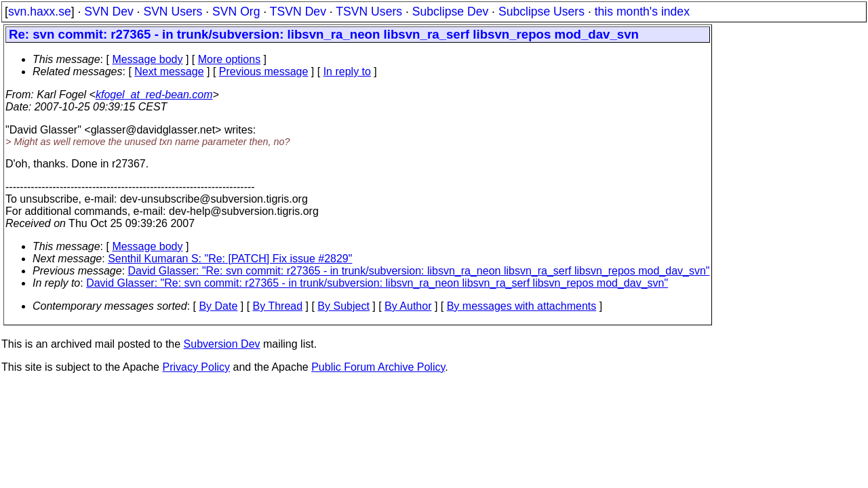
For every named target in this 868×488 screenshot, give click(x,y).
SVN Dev (108, 12)
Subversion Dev (222, 344)
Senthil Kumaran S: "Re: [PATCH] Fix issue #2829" (230, 259)
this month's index (642, 12)
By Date (218, 306)
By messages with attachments (522, 306)
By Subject (343, 306)
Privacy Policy (196, 367)
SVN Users (173, 12)
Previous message (264, 72)
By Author (408, 306)
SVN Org (236, 12)
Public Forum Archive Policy (378, 367)
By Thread (278, 306)
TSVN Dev (298, 12)
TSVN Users (369, 12)
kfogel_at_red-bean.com (154, 95)
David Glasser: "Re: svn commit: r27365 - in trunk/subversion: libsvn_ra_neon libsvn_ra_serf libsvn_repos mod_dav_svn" (419, 271)
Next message (169, 72)
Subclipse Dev (450, 12)
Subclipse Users (541, 12)
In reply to (347, 72)
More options (230, 59)
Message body (147, 59)
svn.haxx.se (40, 12)
